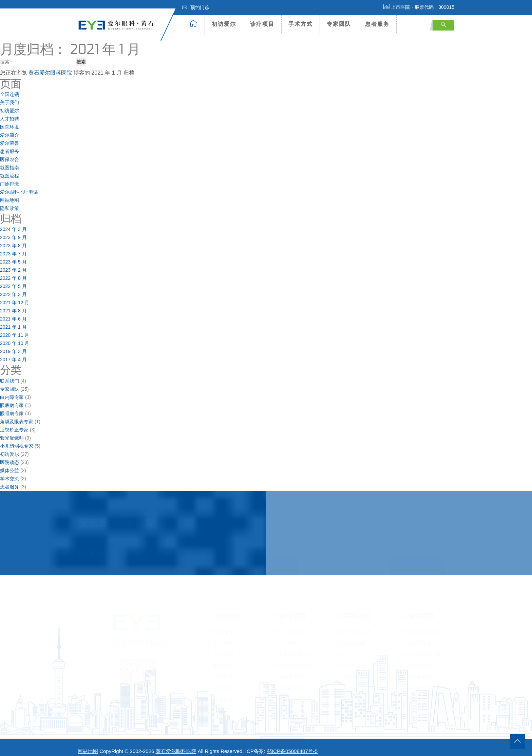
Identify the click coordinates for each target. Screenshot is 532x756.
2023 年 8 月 (13, 239)
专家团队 (339, 24)
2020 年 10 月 (15, 337)
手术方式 (301, 24)
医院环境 (9, 120)
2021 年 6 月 (13, 312)
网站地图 (9, 194)
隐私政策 (9, 202)
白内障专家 (12, 390)
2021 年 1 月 (13, 321)
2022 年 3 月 (13, 288)
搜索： (7, 55)
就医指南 (9, 161)
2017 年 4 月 (13, 353)
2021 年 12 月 (15, 296)
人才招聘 (9, 112)
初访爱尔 (224, 24)
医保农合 (9, 153)
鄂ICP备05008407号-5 (292, 745)
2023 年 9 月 (13, 231)
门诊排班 (9, 177)
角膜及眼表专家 (17, 415)
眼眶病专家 (12, 407)
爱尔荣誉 (9, 137)
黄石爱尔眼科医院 (50, 66)
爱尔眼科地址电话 (19, 186)
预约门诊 (196, 7)
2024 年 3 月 (13, 223)
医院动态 (9, 455)
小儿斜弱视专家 (17, 439)
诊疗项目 (262, 24)
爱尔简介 (9, 129)
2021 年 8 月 (13, 304)
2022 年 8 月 (13, 272)
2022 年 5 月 (13, 280)
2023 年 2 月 (13, 264)
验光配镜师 (12, 431)
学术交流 (9, 472)
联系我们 (9, 374)
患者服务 (377, 24)
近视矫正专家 (14, 423)
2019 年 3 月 (13, 345)
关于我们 (9, 96)
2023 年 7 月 (13, 247)
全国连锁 (9, 88)
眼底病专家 (12, 399)
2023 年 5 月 (13, 255)
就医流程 (9, 169)
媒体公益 (9, 464)
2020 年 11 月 (15, 329)
